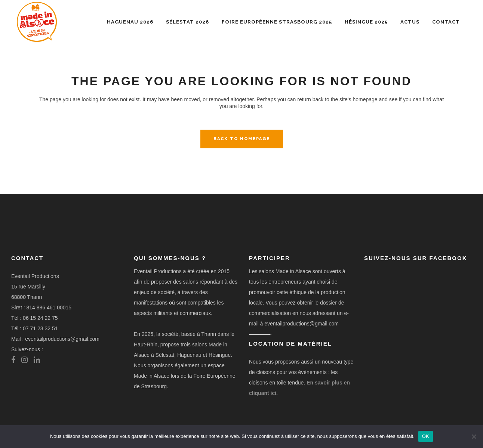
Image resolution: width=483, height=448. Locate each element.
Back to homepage (242, 139)
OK (426, 436)
